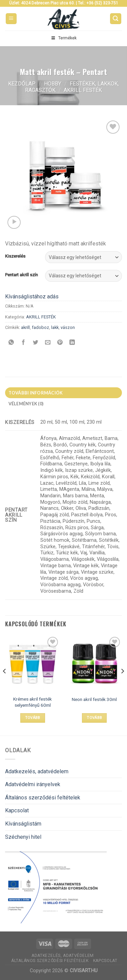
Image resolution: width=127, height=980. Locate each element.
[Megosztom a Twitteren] (36, 343)
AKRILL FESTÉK (83, 90)
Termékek (63, 38)
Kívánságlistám (23, 824)
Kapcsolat (17, 810)
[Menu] (11, 19)
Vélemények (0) (26, 404)
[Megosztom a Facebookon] (24, 343)
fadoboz (40, 327)
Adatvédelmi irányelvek (33, 784)
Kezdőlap (22, 84)
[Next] (122, 685)
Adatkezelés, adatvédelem (37, 771)
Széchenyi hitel (23, 837)
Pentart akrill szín (22, 275)
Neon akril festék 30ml (94, 699)
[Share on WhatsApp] (11, 343)
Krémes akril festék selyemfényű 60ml (33, 702)
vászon (68, 327)
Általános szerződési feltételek (43, 798)
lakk (55, 327)
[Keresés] (116, 19)
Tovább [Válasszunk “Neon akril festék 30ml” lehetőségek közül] (94, 718)
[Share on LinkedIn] (72, 343)
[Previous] (5, 685)
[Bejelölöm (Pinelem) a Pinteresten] (60, 343)
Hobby (53, 84)
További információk (36, 393)
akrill (25, 327)
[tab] (63, 393)
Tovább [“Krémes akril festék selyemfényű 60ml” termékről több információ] (33, 718)
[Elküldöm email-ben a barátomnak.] (48, 343)
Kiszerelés (15, 256)
